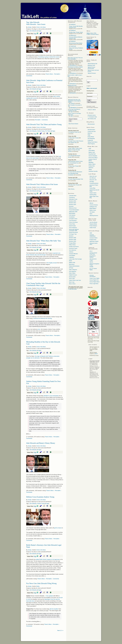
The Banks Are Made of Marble (75, 67)
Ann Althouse (93, 178)
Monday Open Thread (74, 185)
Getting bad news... (73, 85)
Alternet (91, 203)
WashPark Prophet (94, 241)
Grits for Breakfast (93, 156)
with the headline (54, 609)
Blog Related (72, 213)
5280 (90, 149)
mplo (71, 112)
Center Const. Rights (94, 278)
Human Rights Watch (95, 282)
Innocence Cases (73, 248)
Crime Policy (72, 224)
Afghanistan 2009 (73, 212)
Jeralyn (30, 27)
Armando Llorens (92, 115)
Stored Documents (73, 232)
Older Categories (73, 270)
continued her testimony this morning (42, 318)
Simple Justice (93, 193)
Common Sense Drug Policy (93, 253)
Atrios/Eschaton (91, 130)
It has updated (49, 596)
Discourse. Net (93, 180)
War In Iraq (72, 282)
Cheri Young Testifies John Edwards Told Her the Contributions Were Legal (43, 284)
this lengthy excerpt (52, 263)
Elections (71, 236)
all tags (39, 31)
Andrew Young (41, 131)
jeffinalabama (73, 65)
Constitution (72, 217)
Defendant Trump (73, 199)
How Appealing (91, 138)
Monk (96, 354)
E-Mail (88, 34)
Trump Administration (74, 210)
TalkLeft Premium (92, 73)
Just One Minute (93, 222)
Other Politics (72, 273)
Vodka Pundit (93, 228)
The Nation (92, 212)
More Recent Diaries (73, 124)
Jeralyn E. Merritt (92, 110)
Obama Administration (74, 266)
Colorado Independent (93, 235)
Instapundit (90, 140)
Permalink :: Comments (41, 120)
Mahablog (91, 162)
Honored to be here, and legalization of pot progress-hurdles (75, 101)
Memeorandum (91, 124)
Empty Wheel (91, 137)
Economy (71, 206)
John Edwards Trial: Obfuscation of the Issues (42, 184)
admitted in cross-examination (51, 396)
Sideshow (91, 168)
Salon (91, 214)
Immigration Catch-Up (74, 132)
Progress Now (93, 240)
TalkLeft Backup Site (92, 64)
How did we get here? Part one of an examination (75, 58)
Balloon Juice (92, 152)
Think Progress (91, 144)
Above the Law (93, 176)
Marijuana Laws (91, 65)
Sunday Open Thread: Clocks (76, 32)
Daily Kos (90, 133)
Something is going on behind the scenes (49, 57)
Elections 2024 (73, 205)
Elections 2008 (73, 239)
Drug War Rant (92, 154)
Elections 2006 (73, 238)
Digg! (35, 34)
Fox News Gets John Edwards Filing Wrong (41, 583)
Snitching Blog (93, 195)
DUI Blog (92, 182)
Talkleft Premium (73, 275)
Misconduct (72, 264)
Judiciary (71, 252)
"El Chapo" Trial (73, 234)
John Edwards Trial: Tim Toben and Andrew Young (44, 124)
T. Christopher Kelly (92, 117)
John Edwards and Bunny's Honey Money (41, 443)
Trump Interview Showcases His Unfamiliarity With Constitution (75, 173)
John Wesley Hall (92, 119)
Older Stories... (72, 189)
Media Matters (93, 208)
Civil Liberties (72, 215)
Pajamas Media (93, 224)
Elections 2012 (73, 203)
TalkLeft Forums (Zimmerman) (91, 68)
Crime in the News (41, 27)
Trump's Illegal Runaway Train (76, 179)
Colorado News (73, 196)
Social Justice (72, 277)
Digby (89, 135)
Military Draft (72, 263)
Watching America (94, 216)
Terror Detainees (73, 228)
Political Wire (92, 166)
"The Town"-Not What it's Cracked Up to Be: (74, 110)
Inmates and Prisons (74, 247)
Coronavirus (72, 197)
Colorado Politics (94, 238)
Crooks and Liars (92, 131)
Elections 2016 (73, 201)
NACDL (91, 262)
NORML (91, 267)
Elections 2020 (73, 241)
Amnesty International (93, 276)
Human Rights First (94, 280)
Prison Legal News (94, 284)
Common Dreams (94, 205)
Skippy (90, 169)
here (39, 329)
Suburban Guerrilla (93, 171)
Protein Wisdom (93, 226)
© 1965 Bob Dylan (72, 289)
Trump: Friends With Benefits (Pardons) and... (76, 27)
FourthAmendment (94, 183)
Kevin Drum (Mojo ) (93, 158)
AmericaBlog (92, 150)
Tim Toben (48, 131)
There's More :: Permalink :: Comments (48, 579)
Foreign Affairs (72, 243)
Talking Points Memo (93, 142)
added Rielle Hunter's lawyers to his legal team (48, 559)
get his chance (58, 528)
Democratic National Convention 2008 (74, 230)
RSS (95, 33)
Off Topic (71, 268)
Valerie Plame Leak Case (75, 280)
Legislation (72, 257)
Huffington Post (93, 207)
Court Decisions (73, 220)
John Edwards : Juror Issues (36, 24)
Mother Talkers (92, 164)
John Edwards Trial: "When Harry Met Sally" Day (44, 241)
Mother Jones (93, 210)
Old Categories (73, 271)
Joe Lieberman (73, 250)
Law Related (72, 255)
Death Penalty (72, 226)
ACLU (91, 251)
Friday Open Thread (74, 138)
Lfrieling (72, 103)
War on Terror (72, 284)
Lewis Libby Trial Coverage (75, 259)
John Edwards (33, 31)
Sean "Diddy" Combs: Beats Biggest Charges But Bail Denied (75, 150)
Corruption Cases (73, 219)
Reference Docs (73, 208)
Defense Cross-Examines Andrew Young (40, 497)
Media (38, 586)
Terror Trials (72, 278)
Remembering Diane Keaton (76, 43)
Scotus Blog (92, 188)
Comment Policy (94, 34)
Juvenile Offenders (73, 254)
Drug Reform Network (93, 256)
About (92, 33)
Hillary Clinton (72, 245)
